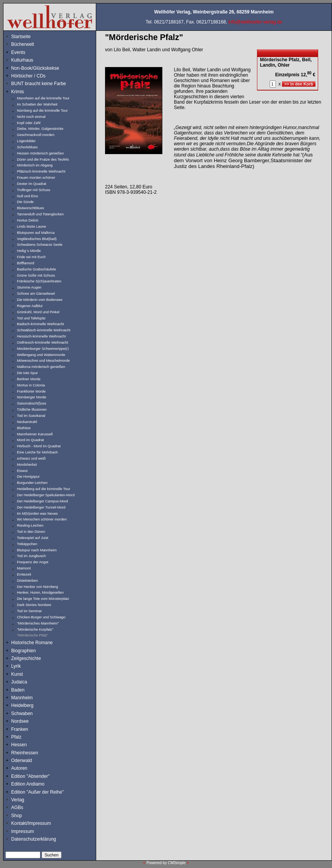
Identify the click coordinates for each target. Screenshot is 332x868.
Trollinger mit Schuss (34, 190)
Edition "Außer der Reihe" (38, 792)
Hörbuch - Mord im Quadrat (39, 446)
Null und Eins (28, 196)
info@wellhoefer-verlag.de (255, 22)
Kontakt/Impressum (31, 823)
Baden (18, 690)
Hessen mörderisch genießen (40, 153)
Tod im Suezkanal (31, 416)
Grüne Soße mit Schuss (36, 275)
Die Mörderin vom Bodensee (40, 300)
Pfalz (16, 737)
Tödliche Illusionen (32, 410)
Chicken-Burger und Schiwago (41, 617)
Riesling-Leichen (30, 526)
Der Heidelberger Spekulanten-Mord (46, 495)
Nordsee (20, 721)
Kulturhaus (28, 60)
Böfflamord (26, 263)
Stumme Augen (29, 287)
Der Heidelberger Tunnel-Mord (41, 507)
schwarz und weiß (31, 458)
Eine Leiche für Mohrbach (37, 452)
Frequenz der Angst (33, 562)
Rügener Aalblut (30, 306)
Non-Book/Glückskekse (36, 68)
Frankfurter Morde (31, 391)
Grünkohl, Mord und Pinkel (38, 312)
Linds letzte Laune (32, 227)
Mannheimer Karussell (35, 434)
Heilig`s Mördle (29, 251)
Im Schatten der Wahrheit (37, 104)
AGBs (17, 808)
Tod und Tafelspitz (31, 318)
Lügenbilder (26, 141)
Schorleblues (27, 147)
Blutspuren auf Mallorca (36, 233)
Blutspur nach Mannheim (37, 550)
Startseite (21, 37)
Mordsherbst (27, 465)
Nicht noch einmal (31, 117)
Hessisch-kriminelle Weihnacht (41, 336)
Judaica (19, 682)
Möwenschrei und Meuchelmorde (43, 361)
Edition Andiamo (28, 784)
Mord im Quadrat (30, 440)
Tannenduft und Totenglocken (40, 214)
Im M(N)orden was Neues (37, 514)
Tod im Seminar (29, 611)
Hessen (19, 745)
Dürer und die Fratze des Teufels (43, 159)
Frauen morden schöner (36, 178)
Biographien (23, 651)
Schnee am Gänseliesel (36, 294)
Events (27, 52)
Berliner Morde (29, 379)
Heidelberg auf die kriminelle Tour (43, 489)
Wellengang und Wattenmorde (41, 355)
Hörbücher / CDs (28, 76)
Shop (17, 816)
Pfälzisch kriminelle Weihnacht (41, 171)
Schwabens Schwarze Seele (40, 245)
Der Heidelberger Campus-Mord (43, 501)
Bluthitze (24, 428)
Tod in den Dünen (31, 532)
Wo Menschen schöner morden (42, 519)
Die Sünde (25, 202)
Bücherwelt (23, 44)
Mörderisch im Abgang (35, 165)
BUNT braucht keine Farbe (39, 84)
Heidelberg (22, 705)
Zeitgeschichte (26, 658)
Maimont (24, 568)
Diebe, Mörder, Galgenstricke (40, 129)
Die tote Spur (27, 373)
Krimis (18, 92)
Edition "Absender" (30, 776)
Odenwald (22, 761)
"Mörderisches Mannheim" (38, 623)
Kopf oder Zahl (29, 123)
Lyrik (16, 666)
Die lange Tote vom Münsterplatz (43, 599)
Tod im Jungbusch (31, 556)
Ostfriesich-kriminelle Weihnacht (43, 342)
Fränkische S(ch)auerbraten (39, 281)
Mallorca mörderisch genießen (41, 367)
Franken (20, 729)
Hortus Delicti (28, 220)
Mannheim (22, 698)
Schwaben (22, 714)
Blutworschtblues (31, 208)
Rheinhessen (25, 753)
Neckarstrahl (27, 422)
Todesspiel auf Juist (33, 538)
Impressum (23, 831)
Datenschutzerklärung (34, 839)
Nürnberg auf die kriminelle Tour (42, 111)
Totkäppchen (27, 544)
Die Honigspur (28, 477)
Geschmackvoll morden (36, 135)
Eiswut (22, 471)
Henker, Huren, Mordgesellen (40, 593)
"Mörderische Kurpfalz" (35, 630)
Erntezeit (24, 574)
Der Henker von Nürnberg (38, 587)
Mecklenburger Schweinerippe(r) (43, 349)
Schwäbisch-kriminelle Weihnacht (44, 330)
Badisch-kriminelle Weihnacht (40, 324)
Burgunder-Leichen (32, 483)
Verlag (18, 800)
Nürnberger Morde (32, 397)
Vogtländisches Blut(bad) (37, 239)
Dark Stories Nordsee (34, 605)
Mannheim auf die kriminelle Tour (43, 98)
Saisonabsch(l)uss (32, 403)
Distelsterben (27, 581)
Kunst (17, 674)
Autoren (19, 768)
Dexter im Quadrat (32, 184)
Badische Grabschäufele (37, 269)
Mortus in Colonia (31, 385)
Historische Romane (32, 643)
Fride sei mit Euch (31, 257)
